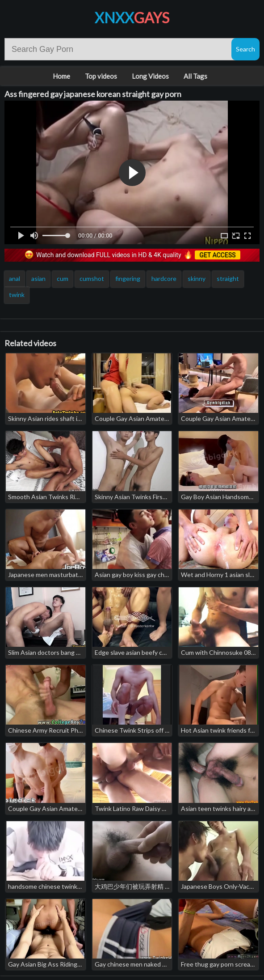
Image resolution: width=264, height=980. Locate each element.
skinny (197, 278)
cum (63, 278)
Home (61, 76)
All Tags (195, 76)
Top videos (101, 76)
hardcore (164, 278)
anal (15, 278)
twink (17, 295)
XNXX (132, 18)
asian (38, 278)
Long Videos (150, 76)
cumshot (92, 278)
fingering (128, 278)
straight (228, 278)
